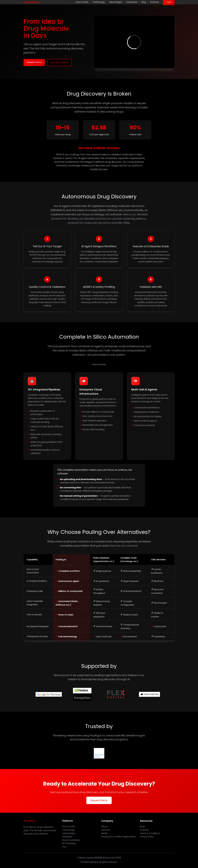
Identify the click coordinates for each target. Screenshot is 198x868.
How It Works (82, 2)
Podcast (154, 2)
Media (104, 833)
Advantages (116, 2)
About (104, 826)
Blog (144, 2)
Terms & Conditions (150, 833)
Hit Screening (69, 843)
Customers (132, 2)
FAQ (64, 847)
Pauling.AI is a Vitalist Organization (118, 837)
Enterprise (67, 837)
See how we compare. (124, 546)
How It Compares (71, 840)
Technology (99, 2)
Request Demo (34, 62)
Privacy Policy (147, 837)
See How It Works (59, 62)
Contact (105, 830)
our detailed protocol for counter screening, (107, 219)
